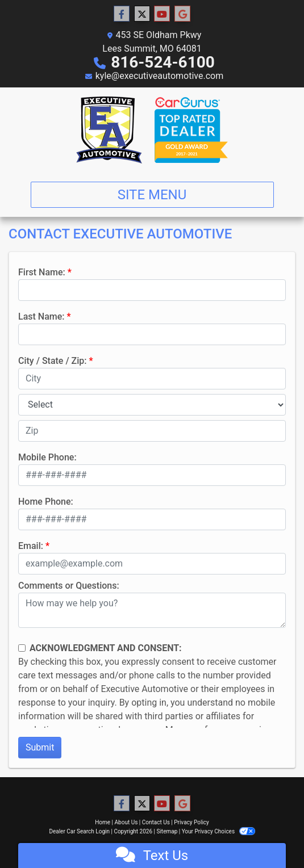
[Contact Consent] (22, 648)
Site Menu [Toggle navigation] (152, 195)
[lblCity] (152, 379)
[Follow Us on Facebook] (122, 14)
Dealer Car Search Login (79, 831)
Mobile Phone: (47, 457)
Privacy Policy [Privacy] (191, 822)
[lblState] (152, 405)
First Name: (42, 272)
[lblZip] (152, 431)
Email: (31, 546)
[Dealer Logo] (152, 130)
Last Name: (41, 316)
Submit (40, 747)
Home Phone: (46, 502)
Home (103, 822)
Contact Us (156, 822)
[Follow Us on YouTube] (162, 14)
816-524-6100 (163, 62)
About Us (126, 822)
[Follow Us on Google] (182, 14)
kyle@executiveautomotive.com (160, 76)
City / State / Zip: (53, 361)
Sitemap (167, 831)
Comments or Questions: (69, 586)
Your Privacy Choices (218, 831)
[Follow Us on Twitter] (142, 14)
